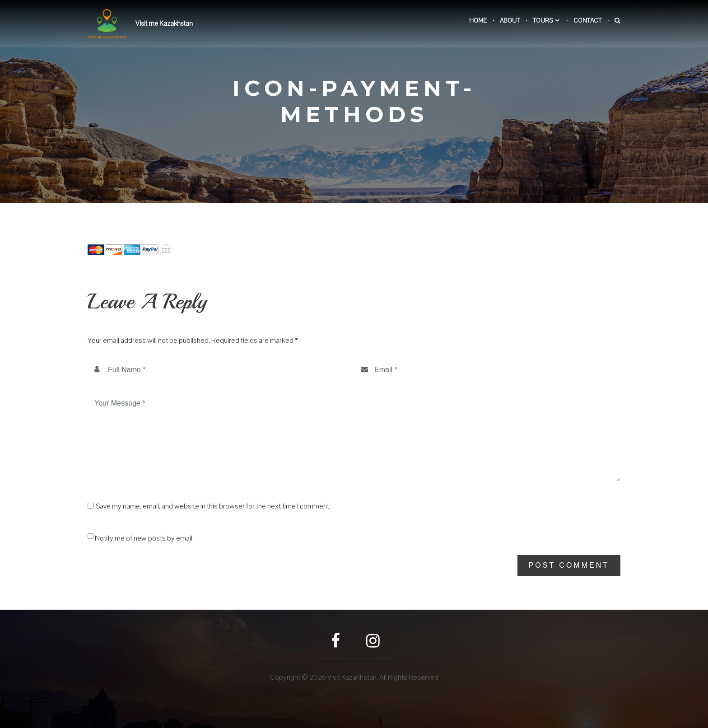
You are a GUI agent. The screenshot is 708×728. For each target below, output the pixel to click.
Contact (587, 20)
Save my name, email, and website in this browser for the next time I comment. (213, 506)
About (510, 20)
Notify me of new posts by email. (144, 538)
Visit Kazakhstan (352, 677)
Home (478, 20)
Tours (543, 20)
